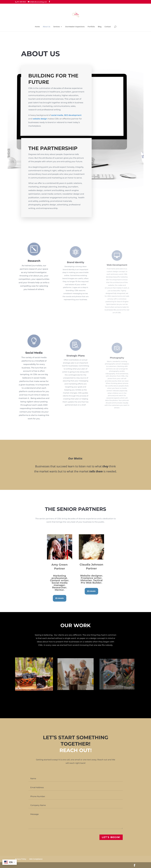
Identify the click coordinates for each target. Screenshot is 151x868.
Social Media (34, 365)
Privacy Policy (21, 859)
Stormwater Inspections (75, 27)
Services (57, 27)
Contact (108, 27)
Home (37, 27)
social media (57, 115)
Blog (100, 27)
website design (40, 119)
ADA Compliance (36, 859)
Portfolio (91, 27)
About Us (47, 27)
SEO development (73, 115)
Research (34, 264)
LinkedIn (61, 598)
